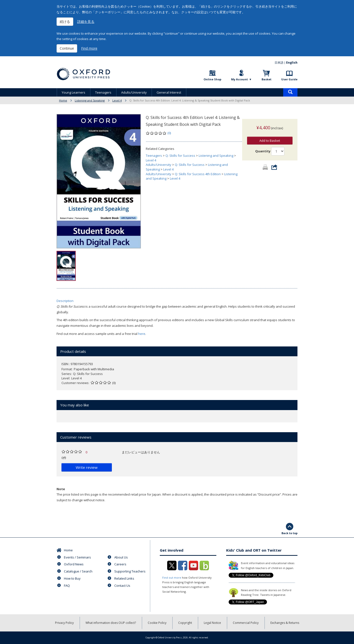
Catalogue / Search (78, 571)
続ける (65, 21)
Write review (87, 467)
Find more (89, 48)
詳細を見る (86, 21)
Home (63, 100)
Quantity (263, 146)
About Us (121, 557)
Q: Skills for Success (180, 156)
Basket (266, 79)
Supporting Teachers (130, 571)
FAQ (67, 586)
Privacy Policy (64, 623)
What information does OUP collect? (111, 623)
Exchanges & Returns (285, 623)
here (142, 334)
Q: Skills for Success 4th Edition (198, 174)
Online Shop (212, 79)
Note (61, 489)
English (292, 63)
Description (65, 301)
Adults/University (134, 92)
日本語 (279, 63)
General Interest (169, 92)
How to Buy (72, 578)
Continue (67, 48)
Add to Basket (270, 136)
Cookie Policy (157, 623)
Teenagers (103, 92)
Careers (120, 564)
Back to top (289, 533)
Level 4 (117, 100)
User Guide (289, 79)
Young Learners (74, 92)
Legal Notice (212, 623)
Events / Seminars (77, 557)
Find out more (172, 578)
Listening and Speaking (90, 100)
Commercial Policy (246, 623)
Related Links (124, 578)
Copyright (185, 623)
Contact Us (122, 586)
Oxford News (74, 564)
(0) (169, 133)
